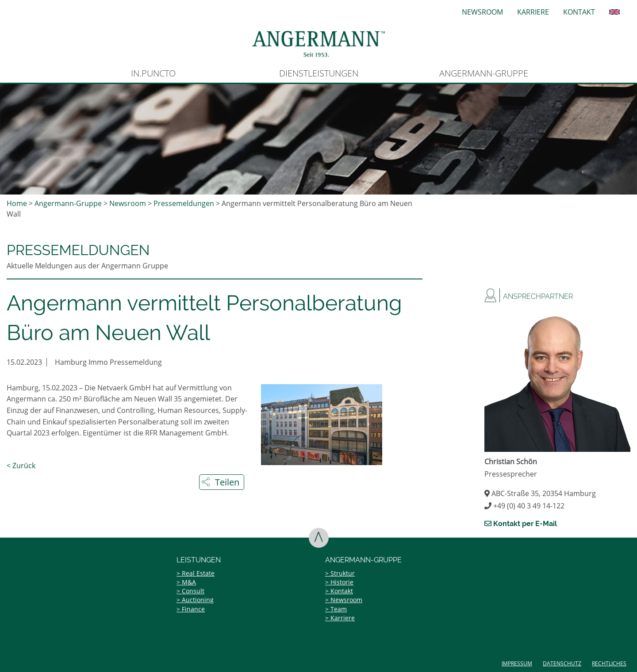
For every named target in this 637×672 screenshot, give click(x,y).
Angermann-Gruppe (484, 73)
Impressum (517, 663)
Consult (193, 591)
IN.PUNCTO (153, 73)
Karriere (533, 12)
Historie (342, 582)
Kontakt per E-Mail (521, 524)
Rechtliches (609, 663)
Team (339, 609)
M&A (189, 582)
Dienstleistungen (319, 73)
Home (17, 203)
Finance (193, 609)
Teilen (227, 482)
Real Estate (198, 573)
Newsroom (482, 12)
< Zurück (21, 466)
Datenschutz (562, 663)
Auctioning (198, 600)
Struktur (343, 573)
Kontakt (579, 12)
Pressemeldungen (184, 203)
